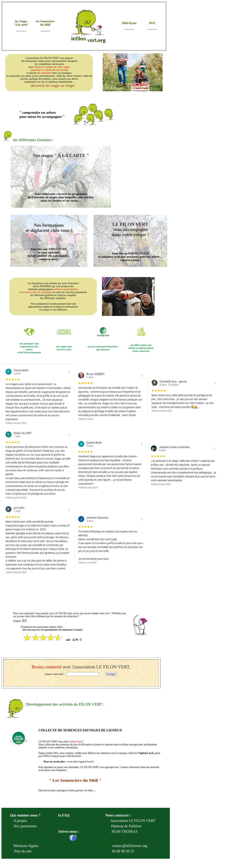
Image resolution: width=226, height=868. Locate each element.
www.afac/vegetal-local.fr (81, 762)
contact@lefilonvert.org (130, 846)
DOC (152, 23)
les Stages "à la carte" (21, 23)
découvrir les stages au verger (52, 85)
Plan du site (22, 851)
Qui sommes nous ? (25, 815)
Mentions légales (25, 846)
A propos (20, 821)
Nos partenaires (25, 826)
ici (24, 620)
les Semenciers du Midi (45, 23)
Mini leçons (129, 23)
